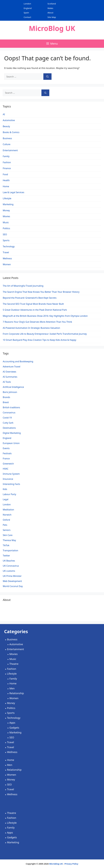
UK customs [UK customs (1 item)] (9, 571)
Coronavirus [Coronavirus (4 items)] (9, 413)
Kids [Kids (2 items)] (5, 489)
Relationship (17, 693)
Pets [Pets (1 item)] (5, 525)
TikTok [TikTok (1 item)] (6, 545)
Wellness (7, 258)
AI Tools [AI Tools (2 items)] (7, 382)
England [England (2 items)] (7, 438)
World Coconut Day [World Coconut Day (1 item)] (13, 586)
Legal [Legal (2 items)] (6, 499)
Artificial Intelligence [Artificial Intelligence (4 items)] (13, 387)
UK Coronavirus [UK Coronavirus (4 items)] (11, 566)
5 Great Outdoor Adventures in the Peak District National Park (35, 310)
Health (6, 180)
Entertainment (10, 150)
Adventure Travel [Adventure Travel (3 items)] (12, 367)
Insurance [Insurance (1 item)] (8, 479)
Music (6, 222)
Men (12, 688)
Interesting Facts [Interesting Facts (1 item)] (11, 484)
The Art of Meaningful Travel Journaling (23, 286)
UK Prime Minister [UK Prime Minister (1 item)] (12, 576)
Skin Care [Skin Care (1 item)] (8, 535)
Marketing (8, 204)
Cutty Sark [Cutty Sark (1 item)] (8, 423)
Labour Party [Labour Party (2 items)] (9, 494)
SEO (5, 234)
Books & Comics (11, 132)
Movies (6, 216)
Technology (9, 246)
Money (6, 210)
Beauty (6, 126)
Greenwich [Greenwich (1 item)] (8, 464)
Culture (7, 144)
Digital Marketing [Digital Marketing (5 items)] (12, 433)
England (28, 8)
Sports (6, 240)
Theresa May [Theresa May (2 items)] (9, 540)
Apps (12, 723)
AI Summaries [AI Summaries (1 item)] (10, 377)
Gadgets (14, 728)
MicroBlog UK (52, 28)
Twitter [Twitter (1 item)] (6, 556)
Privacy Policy (71, 864)
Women (7, 264)
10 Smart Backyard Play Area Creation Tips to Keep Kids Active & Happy (40, 340)
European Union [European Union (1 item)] (11, 443)
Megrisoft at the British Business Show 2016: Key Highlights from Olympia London (45, 316)
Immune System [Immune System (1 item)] (11, 474)
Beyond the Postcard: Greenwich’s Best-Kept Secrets (30, 298)
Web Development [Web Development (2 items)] (12, 581)
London (27, 4)
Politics (6, 228)
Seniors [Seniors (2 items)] (7, 530)
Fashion (7, 162)
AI (4, 114)
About (50, 13)
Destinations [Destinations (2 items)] (9, 428)
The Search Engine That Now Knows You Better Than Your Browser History (41, 292)
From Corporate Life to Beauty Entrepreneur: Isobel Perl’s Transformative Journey (45, 334)
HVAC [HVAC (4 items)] (6, 469)
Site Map (52, 17)
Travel (6, 252)
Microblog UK (56, 864)
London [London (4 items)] (7, 504)
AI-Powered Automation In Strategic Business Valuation (31, 328)
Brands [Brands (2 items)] (6, 397)
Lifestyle (7, 198)
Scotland (52, 4)
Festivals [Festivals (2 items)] (7, 453)
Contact (27, 17)
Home (6, 186)
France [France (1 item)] (6, 459)
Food (5, 174)
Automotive (9, 120)
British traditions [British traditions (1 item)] (11, 407)
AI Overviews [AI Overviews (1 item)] (9, 372)
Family (6, 156)
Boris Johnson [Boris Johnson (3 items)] (10, 392)
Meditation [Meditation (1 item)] (8, 510)
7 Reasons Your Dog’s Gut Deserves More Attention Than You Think (37, 322)
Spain (26, 13)
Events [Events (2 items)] (6, 448)
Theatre (14, 664)
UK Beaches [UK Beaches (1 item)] (9, 561)
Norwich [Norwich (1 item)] (7, 515)
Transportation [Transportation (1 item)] (10, 550)
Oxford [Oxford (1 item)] (6, 520)
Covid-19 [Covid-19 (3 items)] (7, 418)
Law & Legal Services (14, 192)
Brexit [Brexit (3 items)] (6, 402)
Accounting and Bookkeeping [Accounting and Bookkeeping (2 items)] (18, 361)
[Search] (47, 77)
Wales (50, 8)
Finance (7, 168)
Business (7, 138)
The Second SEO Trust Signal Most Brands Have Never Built (33, 304)
